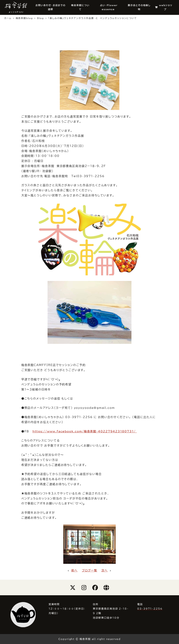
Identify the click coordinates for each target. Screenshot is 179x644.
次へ (105, 570)
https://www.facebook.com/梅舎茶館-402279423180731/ (85, 431)
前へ (74, 570)
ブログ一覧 (90, 570)
